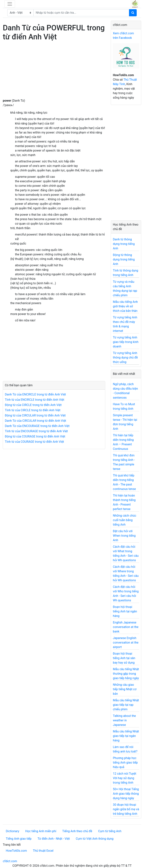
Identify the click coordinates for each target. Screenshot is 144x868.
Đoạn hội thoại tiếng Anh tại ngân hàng (125, 611)
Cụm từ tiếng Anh (110, 831)
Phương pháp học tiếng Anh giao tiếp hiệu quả (125, 763)
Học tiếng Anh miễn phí (41, 831)
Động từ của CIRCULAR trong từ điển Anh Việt (35, 415)
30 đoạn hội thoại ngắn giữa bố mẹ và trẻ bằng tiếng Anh (126, 809)
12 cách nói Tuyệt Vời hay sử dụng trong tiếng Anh (125, 778)
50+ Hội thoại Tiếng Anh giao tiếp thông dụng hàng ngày (126, 794)
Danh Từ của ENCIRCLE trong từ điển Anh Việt (35, 394)
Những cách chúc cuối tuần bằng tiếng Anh (125, 520)
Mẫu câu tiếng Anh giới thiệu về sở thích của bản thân (125, 306)
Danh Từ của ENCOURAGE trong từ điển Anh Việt (37, 426)
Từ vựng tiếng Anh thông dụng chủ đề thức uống (125, 357)
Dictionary (13, 831)
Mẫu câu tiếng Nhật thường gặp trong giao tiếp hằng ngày (126, 674)
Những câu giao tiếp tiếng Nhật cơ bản (125, 689)
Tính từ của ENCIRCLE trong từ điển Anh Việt (34, 400)
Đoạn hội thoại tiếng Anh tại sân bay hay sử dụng (124, 658)
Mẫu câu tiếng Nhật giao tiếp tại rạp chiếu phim (126, 705)
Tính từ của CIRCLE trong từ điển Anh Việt (33, 410)
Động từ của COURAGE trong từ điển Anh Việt (35, 436)
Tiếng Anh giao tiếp (19, 839)
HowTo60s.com (16, 851)
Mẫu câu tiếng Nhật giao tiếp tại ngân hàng (126, 736)
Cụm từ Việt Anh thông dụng (95, 839)
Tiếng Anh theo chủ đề (77, 831)
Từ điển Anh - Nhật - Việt (54, 839)
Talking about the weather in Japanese (124, 720)
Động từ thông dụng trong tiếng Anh (124, 259)
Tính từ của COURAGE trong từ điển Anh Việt (34, 442)
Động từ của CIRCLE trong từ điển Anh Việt (33, 405)
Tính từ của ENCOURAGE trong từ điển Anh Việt (36, 431)
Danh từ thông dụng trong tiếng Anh (124, 244)
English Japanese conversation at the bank (126, 627)
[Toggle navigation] (10, 4)
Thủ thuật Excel (43, 851)
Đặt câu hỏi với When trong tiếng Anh (124, 536)
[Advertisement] (54, 72)
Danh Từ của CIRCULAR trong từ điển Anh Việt (36, 421)
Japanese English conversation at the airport (126, 643)
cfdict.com (10, 861)
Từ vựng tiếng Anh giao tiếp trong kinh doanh (126, 342)
